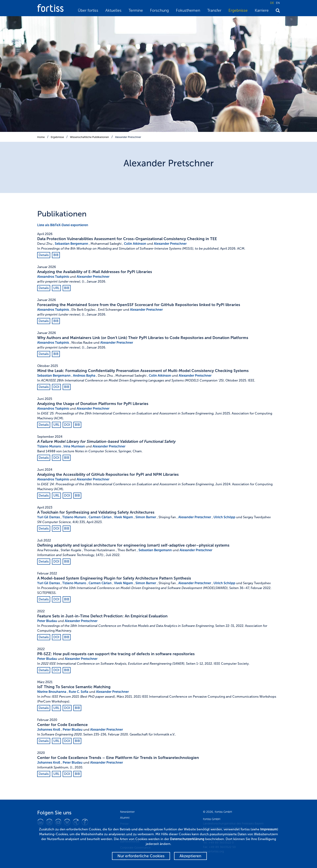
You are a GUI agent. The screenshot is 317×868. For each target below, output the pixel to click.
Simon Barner (146, 517)
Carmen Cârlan (100, 517)
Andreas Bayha (84, 376)
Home (41, 137)
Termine (136, 10)
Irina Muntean (74, 446)
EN (278, 3)
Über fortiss (88, 10)
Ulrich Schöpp (224, 517)
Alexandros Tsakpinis (53, 277)
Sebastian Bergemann (71, 244)
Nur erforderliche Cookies (141, 856)
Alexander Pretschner (128, 137)
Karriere (262, 10)
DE (272, 3)
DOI (56, 387)
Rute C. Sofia (79, 692)
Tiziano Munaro (49, 446)
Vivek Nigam (124, 517)
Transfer (214, 10)
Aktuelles (113, 10)
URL (56, 288)
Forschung (159, 10)
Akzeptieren (190, 856)
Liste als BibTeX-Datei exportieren (63, 225)
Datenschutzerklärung (187, 839)
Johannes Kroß (49, 730)
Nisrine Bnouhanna (52, 692)
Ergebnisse (238, 10)
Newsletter (127, 812)
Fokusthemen (188, 10)
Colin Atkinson (135, 244)
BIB (56, 255)
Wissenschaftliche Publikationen (89, 137)
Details (44, 255)
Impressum (269, 829)
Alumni (125, 818)
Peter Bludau (47, 621)
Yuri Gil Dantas (49, 517)
